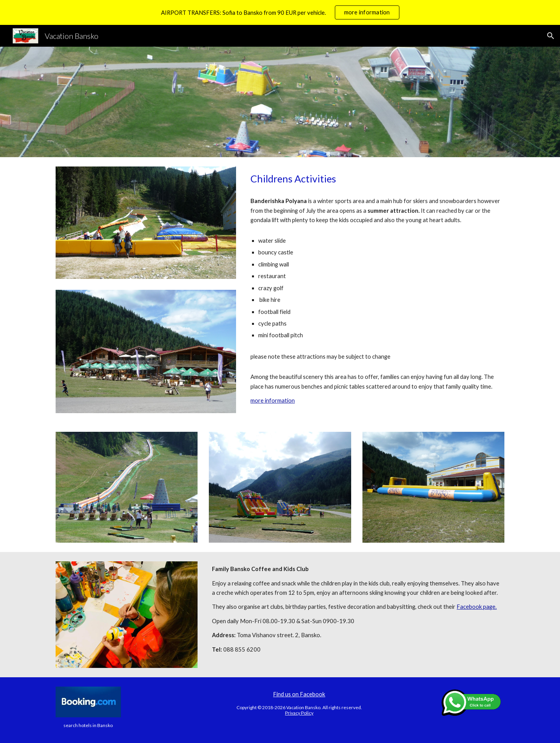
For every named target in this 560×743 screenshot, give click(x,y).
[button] (551, 36)
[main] (376, 179)
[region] (280, 12)
